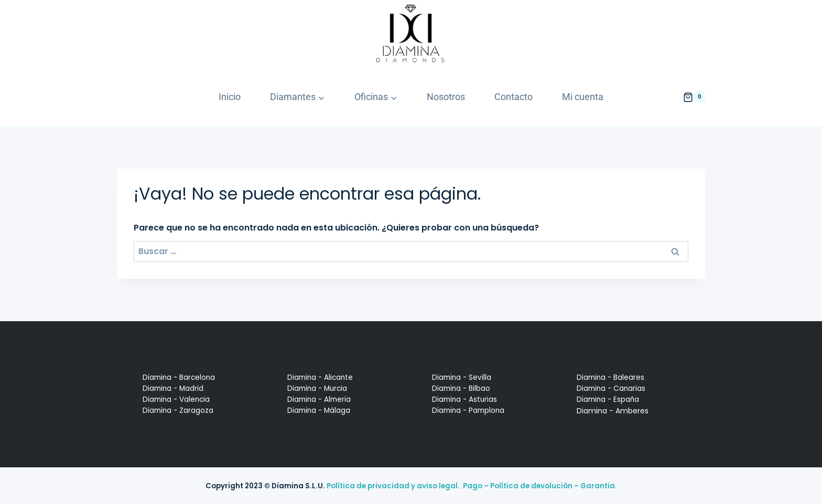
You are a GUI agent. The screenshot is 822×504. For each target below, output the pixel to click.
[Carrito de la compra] (694, 97)
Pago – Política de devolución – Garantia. (540, 486)
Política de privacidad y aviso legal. (393, 486)
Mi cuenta (583, 97)
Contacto (513, 97)
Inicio (230, 97)
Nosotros (446, 97)
